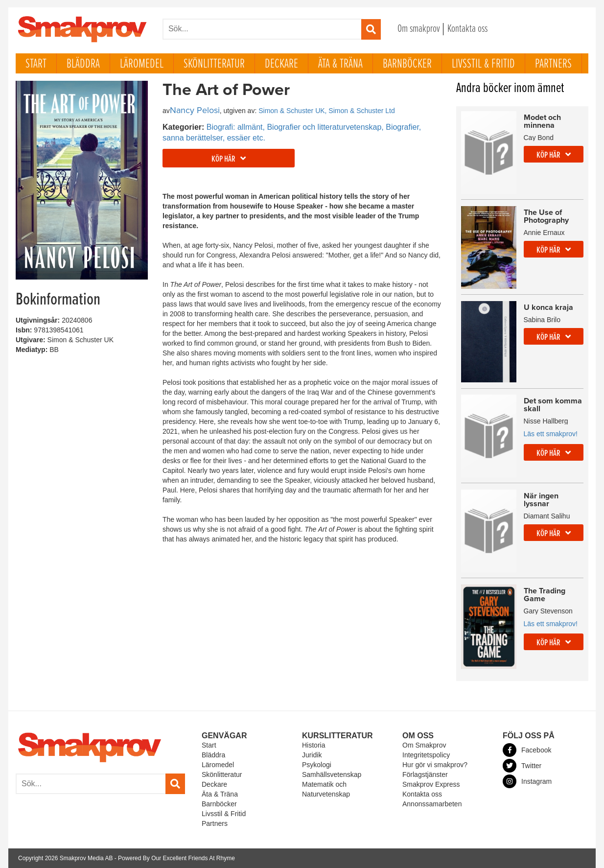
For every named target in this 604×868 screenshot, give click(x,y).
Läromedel (142, 64)
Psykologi (317, 765)
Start (36, 64)
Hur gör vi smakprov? (435, 765)
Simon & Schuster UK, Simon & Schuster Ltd (327, 111)
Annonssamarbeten (432, 804)
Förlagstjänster (425, 774)
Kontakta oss (467, 29)
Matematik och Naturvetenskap (326, 789)
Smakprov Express (431, 784)
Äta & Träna (340, 64)
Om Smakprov (424, 745)
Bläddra (83, 64)
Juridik (312, 755)
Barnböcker (407, 64)
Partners (553, 64)
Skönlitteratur (214, 64)
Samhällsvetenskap (332, 774)
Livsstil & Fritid (483, 64)
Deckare (281, 64)
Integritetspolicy (426, 755)
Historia (314, 745)
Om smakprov (419, 29)
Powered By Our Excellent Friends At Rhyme (176, 858)
